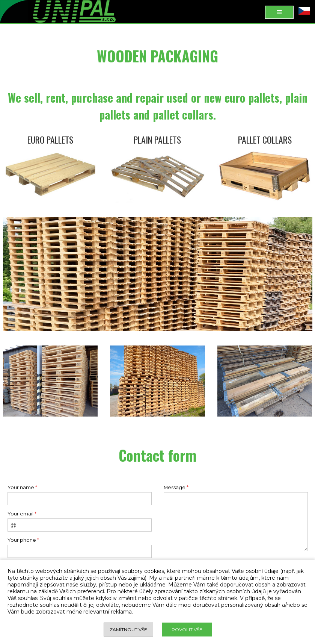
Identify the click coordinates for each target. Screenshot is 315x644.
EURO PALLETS (50, 140)
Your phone (23, 540)
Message (176, 487)
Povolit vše (187, 630)
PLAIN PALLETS (157, 140)
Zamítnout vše (128, 630)
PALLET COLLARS (265, 140)
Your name (22, 487)
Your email (22, 514)
